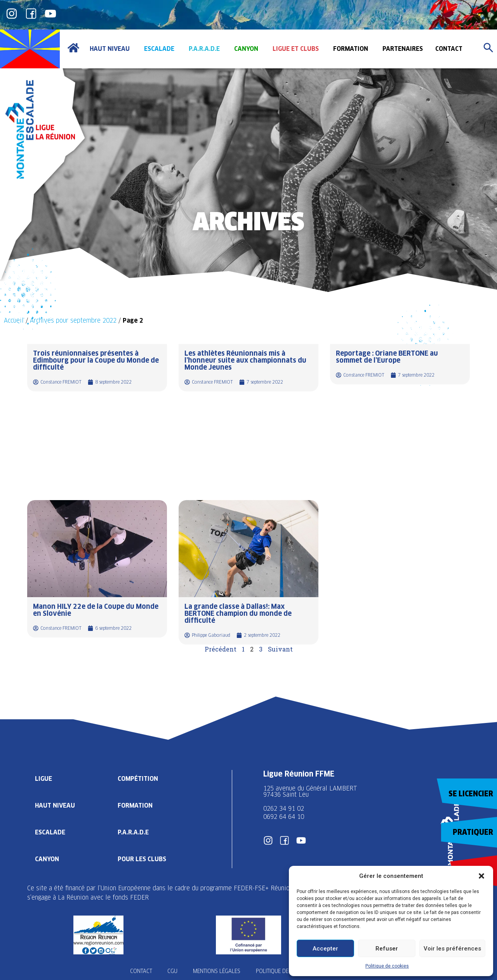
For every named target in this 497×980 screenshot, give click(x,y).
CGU (172, 971)
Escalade (50, 832)
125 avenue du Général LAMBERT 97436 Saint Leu (311, 791)
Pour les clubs (142, 859)
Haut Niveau (55, 805)
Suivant (280, 649)
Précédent (221, 649)
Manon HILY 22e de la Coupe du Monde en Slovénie (96, 610)
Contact (141, 971)
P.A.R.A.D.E (133, 832)
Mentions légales (217, 971)
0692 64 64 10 (284, 817)
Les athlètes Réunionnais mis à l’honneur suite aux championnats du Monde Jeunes (245, 360)
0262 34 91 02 (284, 809)
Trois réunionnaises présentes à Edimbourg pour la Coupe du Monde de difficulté (96, 360)
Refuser (387, 949)
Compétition (138, 779)
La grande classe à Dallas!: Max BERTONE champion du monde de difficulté (238, 613)
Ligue (43, 779)
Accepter (325, 949)
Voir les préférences (452, 949)
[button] (481, 876)
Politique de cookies (387, 966)
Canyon (47, 859)
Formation (135, 805)
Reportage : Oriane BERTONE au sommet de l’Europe (387, 357)
